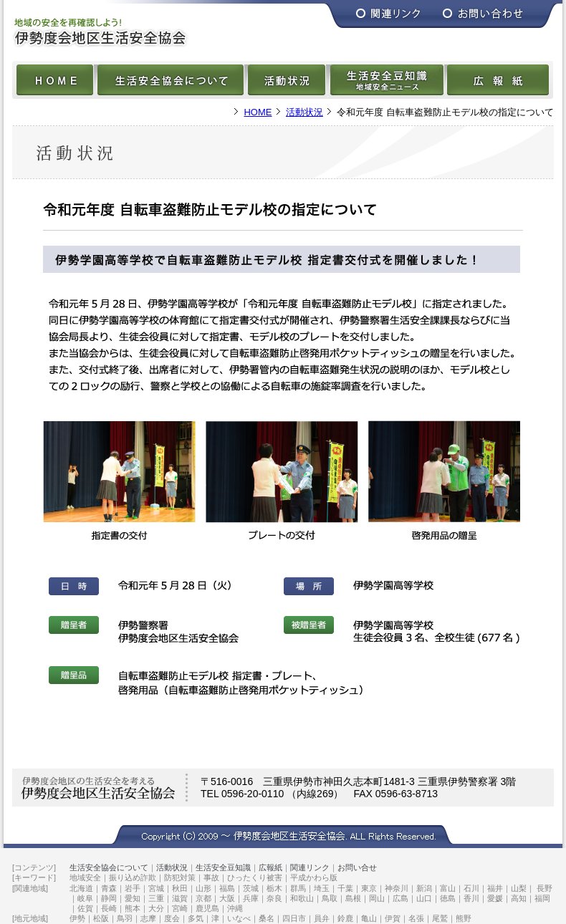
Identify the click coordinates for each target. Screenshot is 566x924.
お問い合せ (357, 867)
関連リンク (310, 867)
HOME (258, 112)
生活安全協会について (109, 867)
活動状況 (304, 112)
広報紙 (270, 867)
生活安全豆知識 (223, 867)
